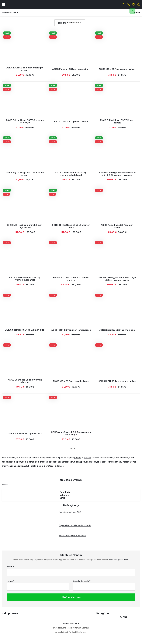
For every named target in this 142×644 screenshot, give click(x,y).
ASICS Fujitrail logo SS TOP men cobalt (117, 121)
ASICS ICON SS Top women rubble (117, 381)
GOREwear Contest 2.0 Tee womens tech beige (71, 433)
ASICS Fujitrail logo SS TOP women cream (25, 174)
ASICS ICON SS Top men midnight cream (25, 69)
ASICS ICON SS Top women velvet (117, 69)
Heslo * (11, 581)
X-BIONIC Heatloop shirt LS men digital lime (25, 226)
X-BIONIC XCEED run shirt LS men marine (71, 279)
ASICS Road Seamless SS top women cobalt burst (71, 174)
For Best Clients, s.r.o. (78, 632)
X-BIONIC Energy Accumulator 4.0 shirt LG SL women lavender (117, 174)
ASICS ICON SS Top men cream (71, 121)
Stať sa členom (71, 597)
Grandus (86, 628)
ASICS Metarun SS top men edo (25, 433)
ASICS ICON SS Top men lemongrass (71, 330)
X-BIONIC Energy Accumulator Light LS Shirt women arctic (117, 279)
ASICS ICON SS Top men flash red (71, 381)
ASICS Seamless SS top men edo (117, 330)
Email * (10, 567)
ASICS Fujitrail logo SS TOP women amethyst (25, 121)
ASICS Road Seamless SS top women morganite (25, 279)
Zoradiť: (62, 23)
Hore (71, 448)
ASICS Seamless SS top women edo (25, 330)
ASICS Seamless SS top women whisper (25, 381)
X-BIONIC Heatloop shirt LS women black (71, 226)
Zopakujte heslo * (82, 581)
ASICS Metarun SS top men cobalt (71, 69)
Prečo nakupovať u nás (118, 560)
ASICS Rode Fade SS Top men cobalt (117, 226)
